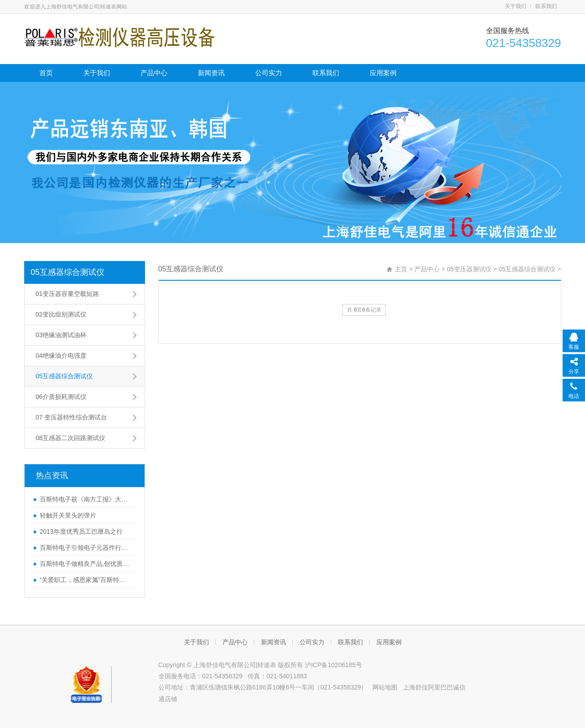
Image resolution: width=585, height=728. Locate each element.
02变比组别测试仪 (61, 314)
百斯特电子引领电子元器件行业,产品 (85, 548)
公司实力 (269, 73)
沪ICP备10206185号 (333, 665)
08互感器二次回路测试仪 (71, 438)
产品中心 (154, 73)
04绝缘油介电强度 (61, 355)
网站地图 (385, 687)
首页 (46, 73)
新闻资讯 (211, 73)
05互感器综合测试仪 (68, 272)
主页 (401, 269)
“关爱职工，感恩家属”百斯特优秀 (85, 580)
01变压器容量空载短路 (68, 294)
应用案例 (383, 73)
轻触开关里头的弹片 (68, 515)
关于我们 (516, 6)
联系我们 (546, 6)
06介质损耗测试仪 (61, 397)
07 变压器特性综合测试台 (71, 417)
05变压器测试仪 (469, 269)
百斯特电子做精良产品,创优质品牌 (85, 564)
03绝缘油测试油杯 (61, 335)
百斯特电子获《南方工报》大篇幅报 (85, 499)
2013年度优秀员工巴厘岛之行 (81, 531)
